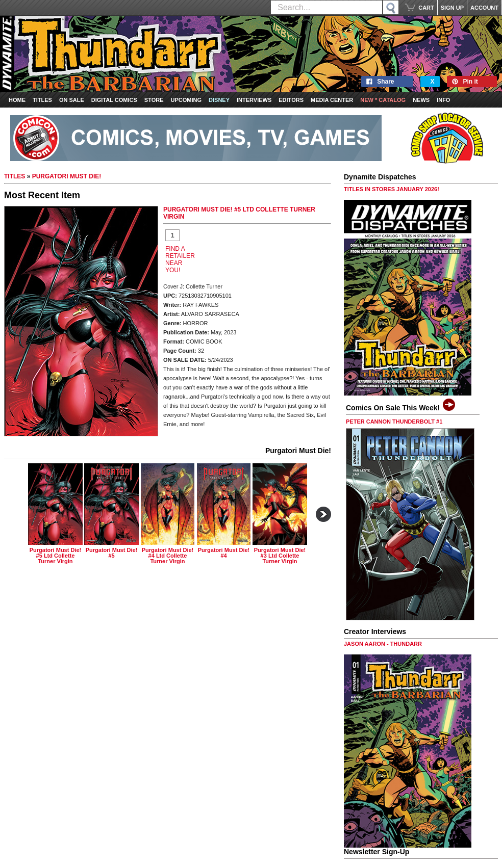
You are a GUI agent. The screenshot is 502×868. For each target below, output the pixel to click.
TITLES (15, 176)
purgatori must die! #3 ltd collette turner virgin (280, 556)
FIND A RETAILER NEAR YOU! (180, 259)
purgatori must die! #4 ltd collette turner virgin (168, 556)
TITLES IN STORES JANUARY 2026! (392, 189)
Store (154, 100)
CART (426, 8)
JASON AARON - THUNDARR (383, 644)
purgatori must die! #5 (111, 553)
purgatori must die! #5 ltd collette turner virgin (55, 556)
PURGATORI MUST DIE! (67, 176)
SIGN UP (452, 8)
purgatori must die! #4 (224, 553)
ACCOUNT (484, 8)
